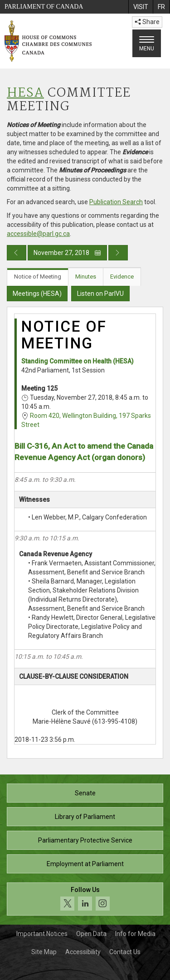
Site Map (44, 952)
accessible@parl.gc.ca (38, 234)
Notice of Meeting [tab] (38, 277)
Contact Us (125, 952)
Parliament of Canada (44, 7)
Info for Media (135, 934)
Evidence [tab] (122, 277)
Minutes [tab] (86, 277)
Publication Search (116, 202)
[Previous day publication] (17, 253)
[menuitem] (141, 7)
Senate (85, 793)
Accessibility (83, 952)
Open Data (91, 934)
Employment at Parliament (85, 864)
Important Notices (42, 934)
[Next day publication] (118, 253)
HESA (25, 93)
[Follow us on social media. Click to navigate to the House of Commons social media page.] (85, 899)
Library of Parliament (85, 817)
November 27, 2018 (67, 253)
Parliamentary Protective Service (85, 840)
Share (147, 22)
